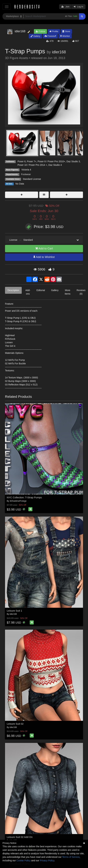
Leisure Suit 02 (15, 724)
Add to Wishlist (44, 257)
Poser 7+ (32, 161)
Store (66, 31)
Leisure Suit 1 (15, 611)
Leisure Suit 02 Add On (20, 837)
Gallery (35, 36)
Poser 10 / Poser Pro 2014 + (32, 165)
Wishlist (65, 36)
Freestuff (50, 36)
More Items (68, 292)
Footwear (26, 174)
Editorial (41, 290)
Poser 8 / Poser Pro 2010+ (51, 161)
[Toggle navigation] (7, 7)
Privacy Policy (47, 860)
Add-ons (28, 292)
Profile (54, 31)
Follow (40, 31)
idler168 (59, 52)
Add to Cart (44, 248)
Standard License (32, 179)
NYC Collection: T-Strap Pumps (24, 497)
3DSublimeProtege (18, 501)
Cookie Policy (23, 860)
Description (13, 290)
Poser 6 (22, 161)
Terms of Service (71, 857)
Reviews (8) (81, 292)
